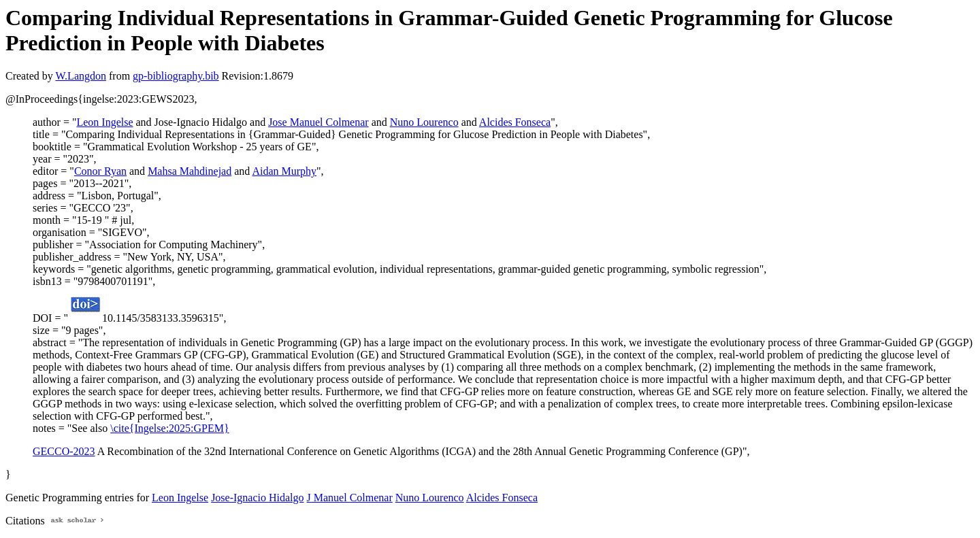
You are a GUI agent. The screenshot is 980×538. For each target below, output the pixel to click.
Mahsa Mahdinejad (190, 171)
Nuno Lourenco (424, 122)
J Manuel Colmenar (350, 498)
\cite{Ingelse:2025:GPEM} (169, 428)
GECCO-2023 (64, 451)
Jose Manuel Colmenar (318, 122)
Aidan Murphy (284, 171)
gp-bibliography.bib (176, 76)
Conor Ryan (100, 171)
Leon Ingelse (104, 122)
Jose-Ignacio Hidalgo (257, 498)
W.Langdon (81, 76)
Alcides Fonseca (515, 122)
